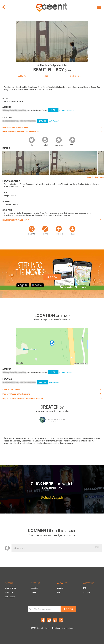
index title (9, 592)
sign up (60, 588)
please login (39, 438)
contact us (87, 592)
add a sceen (10, 597)
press (33, 592)
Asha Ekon (61, 419)
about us (35, 588)
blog (47, 628)
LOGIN (53, 110)
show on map (10, 588)
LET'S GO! (68, 609)
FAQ (85, 588)
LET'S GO (52, 277)
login (59, 592)
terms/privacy (68, 628)
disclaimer (56, 628)
